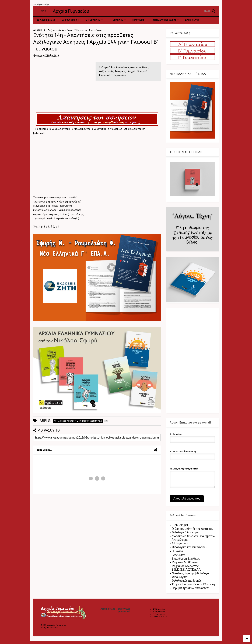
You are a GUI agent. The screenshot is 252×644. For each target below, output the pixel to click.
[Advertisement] (63, 86)
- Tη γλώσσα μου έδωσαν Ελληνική (192, 587)
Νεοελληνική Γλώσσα (166, 20)
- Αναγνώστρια (179, 542)
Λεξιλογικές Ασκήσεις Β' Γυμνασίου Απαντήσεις (75, 30)
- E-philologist (179, 528)
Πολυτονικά (138, 20)
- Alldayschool (179, 546)
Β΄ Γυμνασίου (94, 20)
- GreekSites (178, 558)
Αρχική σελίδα (108, 612)
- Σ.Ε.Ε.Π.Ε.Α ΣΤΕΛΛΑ (185, 572)
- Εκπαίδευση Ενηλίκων (185, 561)
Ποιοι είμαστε (160, 619)
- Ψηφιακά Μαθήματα (184, 565)
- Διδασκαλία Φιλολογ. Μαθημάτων (192, 539)
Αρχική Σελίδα (46, 20)
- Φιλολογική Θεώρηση (185, 535)
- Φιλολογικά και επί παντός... (189, 550)
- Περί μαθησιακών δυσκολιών (189, 591)
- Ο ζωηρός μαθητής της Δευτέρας (191, 531)
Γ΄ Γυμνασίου (117, 20)
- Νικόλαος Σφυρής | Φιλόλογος (190, 576)
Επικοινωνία (192, 20)
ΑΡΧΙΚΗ (37, 30)
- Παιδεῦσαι (178, 554)
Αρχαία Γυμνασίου (71, 11)
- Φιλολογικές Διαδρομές (186, 583)
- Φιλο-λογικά (179, 580)
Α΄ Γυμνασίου (71, 20)
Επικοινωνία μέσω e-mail (124, 613)
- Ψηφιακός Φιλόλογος (184, 569)
